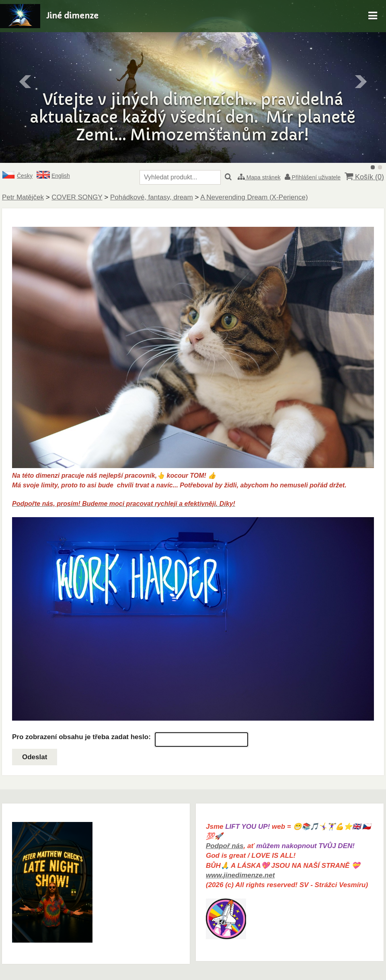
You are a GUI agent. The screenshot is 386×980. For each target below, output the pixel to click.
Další (360, 82)
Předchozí (26, 82)
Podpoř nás (225, 846)
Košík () (364, 177)
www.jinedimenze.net (240, 875)
